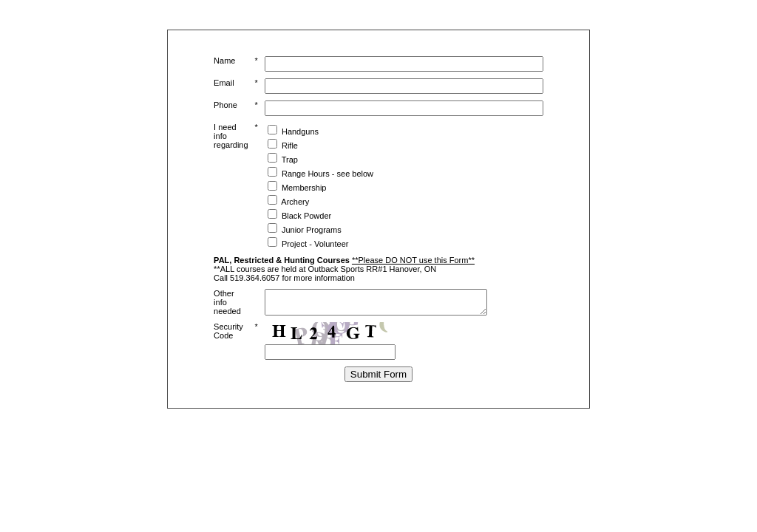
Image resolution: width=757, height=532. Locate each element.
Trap (290, 160)
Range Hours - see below (327, 174)
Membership (304, 188)
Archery (295, 202)
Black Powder (306, 216)
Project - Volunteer (315, 244)
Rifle (290, 146)
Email (224, 83)
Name (224, 61)
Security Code (228, 335)
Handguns (300, 132)
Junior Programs (312, 230)
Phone (225, 105)
